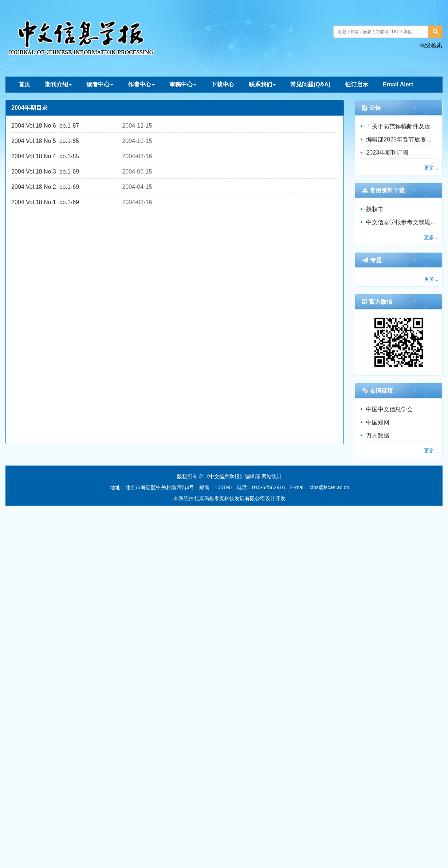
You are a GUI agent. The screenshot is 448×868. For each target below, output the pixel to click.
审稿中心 (183, 84)
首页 (24, 84)
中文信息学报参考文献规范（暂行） (401, 222)
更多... (431, 168)
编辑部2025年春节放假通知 (401, 139)
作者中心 (141, 84)
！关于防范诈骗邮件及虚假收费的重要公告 (401, 126)
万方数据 (378, 435)
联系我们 (262, 84)
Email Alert (398, 84)
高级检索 (431, 45)
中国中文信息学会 (389, 409)
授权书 (375, 209)
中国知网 (378, 422)
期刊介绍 (58, 84)
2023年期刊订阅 (387, 153)
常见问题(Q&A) (310, 84)
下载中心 (223, 84)
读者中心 (100, 84)
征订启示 (357, 84)
